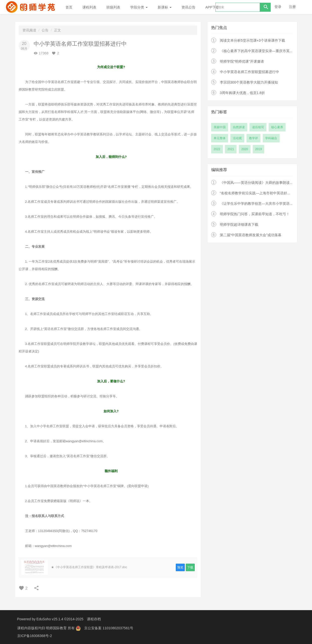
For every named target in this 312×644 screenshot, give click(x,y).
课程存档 (94, 619)
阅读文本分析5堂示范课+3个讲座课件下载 (252, 40)
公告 (45, 30)
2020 (245, 149)
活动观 (237, 138)
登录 (278, 7)
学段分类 (139, 7)
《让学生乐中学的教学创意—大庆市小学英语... (256, 204)
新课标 (165, 7)
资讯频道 (29, 30)
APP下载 (212, 7)
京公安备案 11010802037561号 (109, 628)
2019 (259, 149)
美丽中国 (220, 127)
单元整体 (220, 138)
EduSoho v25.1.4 (50, 619)
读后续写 (258, 127)
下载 (190, 567)
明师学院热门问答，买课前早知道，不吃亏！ (255, 214)
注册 (292, 7)
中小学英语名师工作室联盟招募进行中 (250, 72)
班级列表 (113, 7)
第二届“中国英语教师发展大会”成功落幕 (251, 235)
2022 (217, 149)
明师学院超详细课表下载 (239, 224)
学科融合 (271, 138)
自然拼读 (239, 127)
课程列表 (89, 7)
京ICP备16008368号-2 (35, 635)
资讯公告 (188, 7)
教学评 (253, 138)
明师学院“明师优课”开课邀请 (242, 61)
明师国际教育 (57, 628)
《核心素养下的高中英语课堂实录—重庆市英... (256, 51)
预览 (180, 567)
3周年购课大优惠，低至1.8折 (242, 93)
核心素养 (277, 127)
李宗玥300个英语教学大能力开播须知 (249, 82)
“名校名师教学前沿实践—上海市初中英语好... (255, 193)
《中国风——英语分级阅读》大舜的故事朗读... (256, 183)
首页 (69, 7)
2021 (231, 149)
